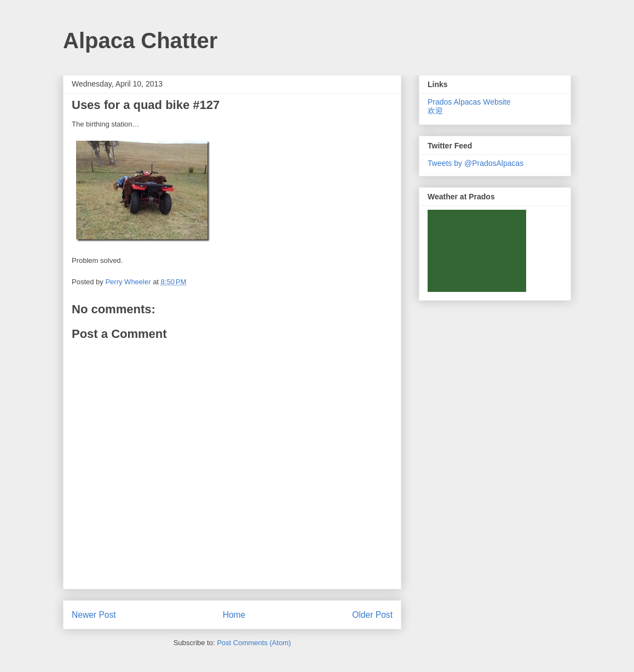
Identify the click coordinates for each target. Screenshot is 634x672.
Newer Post (94, 615)
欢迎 (435, 111)
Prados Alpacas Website (469, 102)
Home (234, 615)
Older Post (372, 615)
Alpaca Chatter (140, 41)
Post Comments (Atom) (254, 643)
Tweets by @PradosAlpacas (475, 163)
